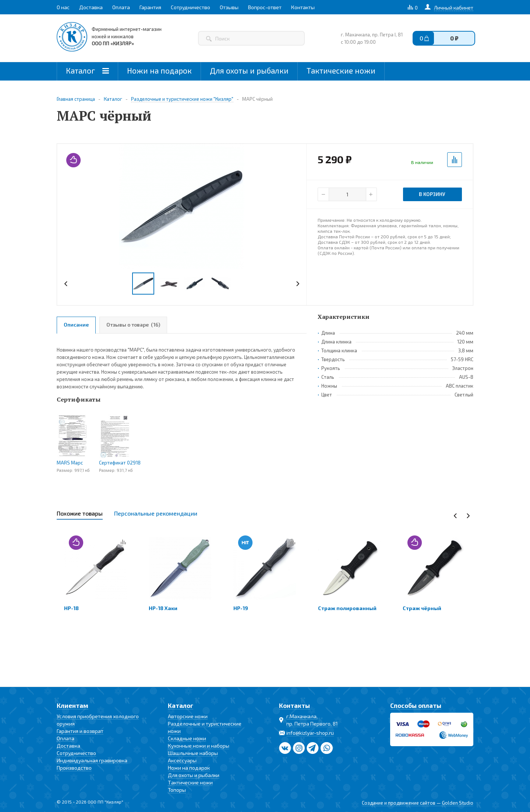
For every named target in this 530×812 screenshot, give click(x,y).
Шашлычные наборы (193, 753)
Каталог (87, 70)
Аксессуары (182, 760)
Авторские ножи (188, 716)
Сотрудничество (76, 753)
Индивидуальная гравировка (92, 760)
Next (298, 284)
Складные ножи (187, 738)
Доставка (68, 746)
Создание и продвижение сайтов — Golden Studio (418, 803)
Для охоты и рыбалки (249, 70)
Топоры (177, 790)
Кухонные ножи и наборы (199, 746)
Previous (66, 284)
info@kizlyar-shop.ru (310, 733)
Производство (74, 768)
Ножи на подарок (159, 70)
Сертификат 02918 (120, 463)
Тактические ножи (341, 70)
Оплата (66, 738)
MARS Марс (70, 463)
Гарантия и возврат (80, 731)
